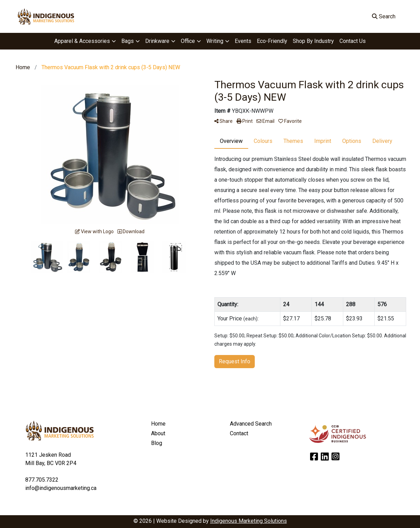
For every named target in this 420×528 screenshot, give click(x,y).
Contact (239, 433)
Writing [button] (215, 41)
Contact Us (353, 41)
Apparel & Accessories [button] (82, 41)
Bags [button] (128, 41)
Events (243, 41)
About (158, 433)
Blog (157, 443)
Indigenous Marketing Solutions (249, 521)
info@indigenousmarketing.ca (61, 488)
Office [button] (188, 41)
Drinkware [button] (157, 41)
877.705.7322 (42, 480)
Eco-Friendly (272, 41)
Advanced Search (251, 424)
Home (158, 424)
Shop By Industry (313, 41)
